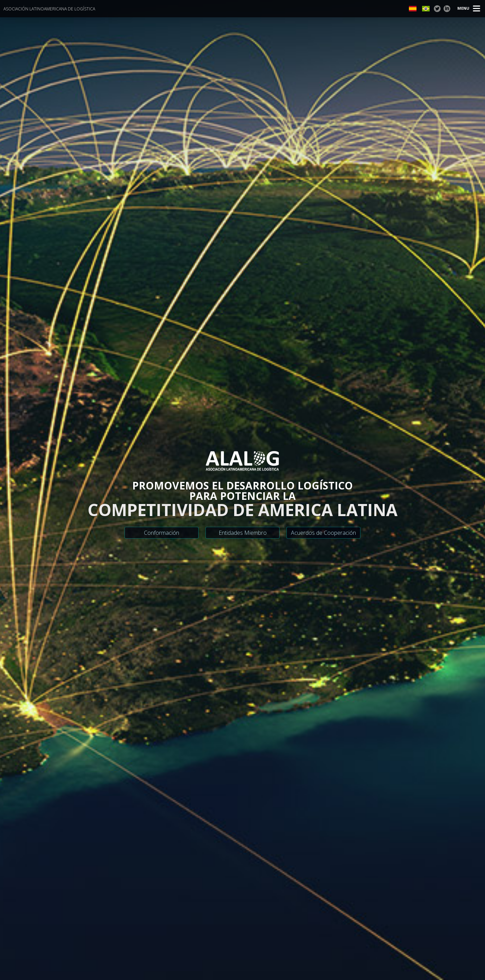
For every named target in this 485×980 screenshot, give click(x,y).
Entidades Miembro (243, 533)
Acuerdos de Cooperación (323, 533)
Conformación (162, 533)
